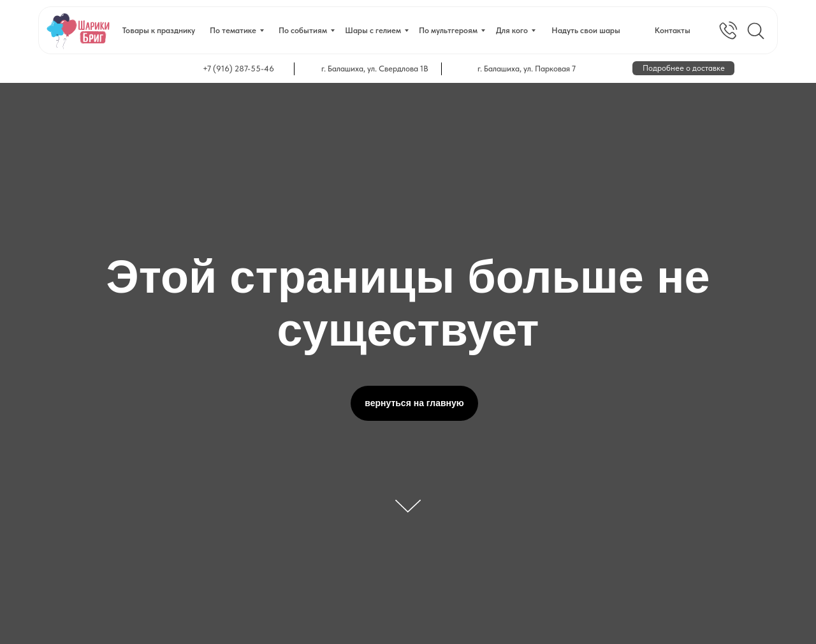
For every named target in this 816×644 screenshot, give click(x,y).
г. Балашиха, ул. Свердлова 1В (375, 69)
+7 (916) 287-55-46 (238, 69)
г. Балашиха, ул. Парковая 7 (527, 69)
